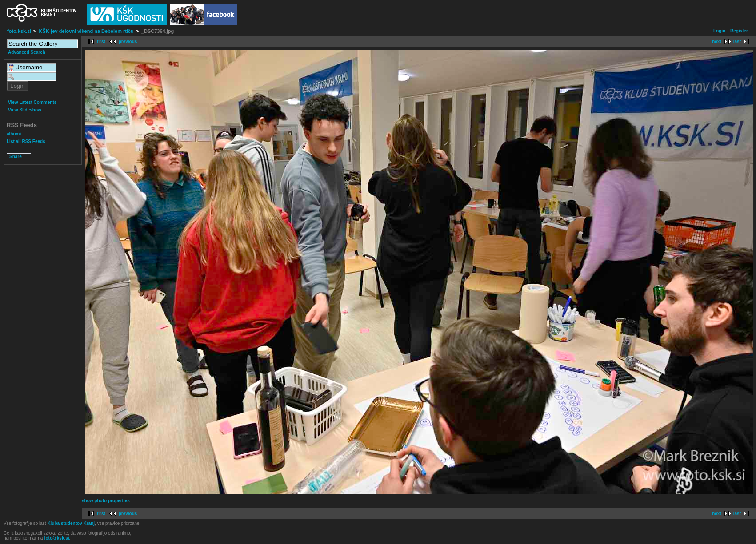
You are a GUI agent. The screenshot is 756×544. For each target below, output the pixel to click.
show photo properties (106, 501)
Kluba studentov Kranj (71, 523)
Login (719, 31)
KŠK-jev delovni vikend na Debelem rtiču (86, 31)
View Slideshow (25, 110)
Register (739, 31)
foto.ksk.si (19, 31)
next (717, 42)
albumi (14, 134)
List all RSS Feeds (26, 141)
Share (16, 157)
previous (128, 42)
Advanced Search (27, 52)
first (101, 42)
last (737, 42)
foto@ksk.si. (57, 538)
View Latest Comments (32, 102)
